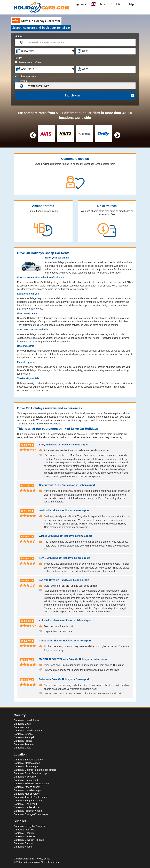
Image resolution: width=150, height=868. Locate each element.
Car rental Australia (24, 744)
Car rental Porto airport (26, 780)
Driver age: (26, 76)
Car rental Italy (22, 727)
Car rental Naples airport (27, 807)
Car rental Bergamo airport (28, 801)
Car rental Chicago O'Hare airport (31, 814)
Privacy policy (43, 859)
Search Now (99, 96)
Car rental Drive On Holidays (29, 840)
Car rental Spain (22, 724)
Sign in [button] (80, 4)
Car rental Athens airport (27, 787)
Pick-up (19, 37)
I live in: (21, 81)
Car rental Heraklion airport (28, 790)
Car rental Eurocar (23, 843)
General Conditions (24, 859)
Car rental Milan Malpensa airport (31, 783)
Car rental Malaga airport (27, 763)
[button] (98, 4)
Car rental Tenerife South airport (31, 797)
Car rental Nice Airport (26, 777)
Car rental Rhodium (24, 833)
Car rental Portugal (24, 737)
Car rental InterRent (24, 830)
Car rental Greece (23, 734)
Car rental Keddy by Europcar (29, 826)
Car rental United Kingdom (28, 731)
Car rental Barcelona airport (28, 760)
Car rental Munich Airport (27, 794)
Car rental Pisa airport (25, 804)
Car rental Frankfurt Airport (28, 811)
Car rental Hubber (23, 847)
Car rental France (23, 741)
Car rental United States (26, 720)
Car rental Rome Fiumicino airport (32, 773)
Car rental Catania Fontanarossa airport (35, 770)
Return (18, 58)
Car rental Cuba (22, 748)
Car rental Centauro (24, 836)
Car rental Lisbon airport (27, 766)
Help (131, 4)
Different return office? (28, 62)
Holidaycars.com (31, 862)
